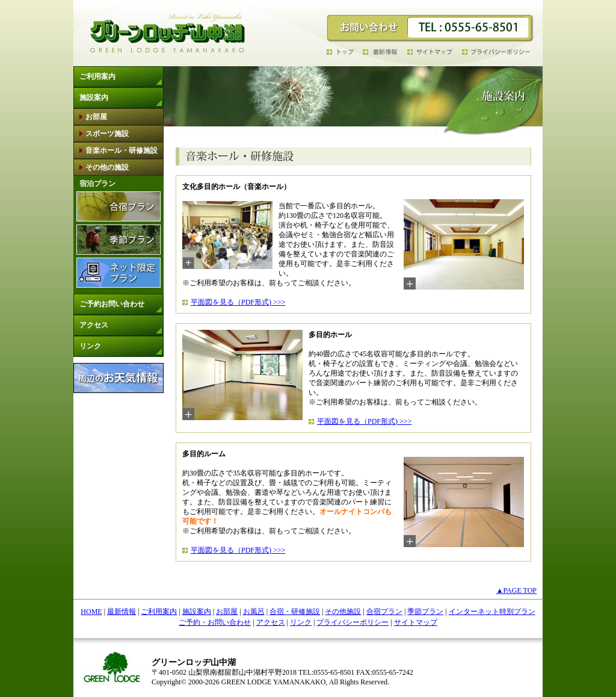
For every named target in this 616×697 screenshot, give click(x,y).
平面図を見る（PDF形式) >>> (238, 302)
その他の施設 (107, 167)
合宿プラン (384, 612)
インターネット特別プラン (492, 612)
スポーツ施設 (107, 134)
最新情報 (122, 612)
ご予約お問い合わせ (112, 304)
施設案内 (94, 98)
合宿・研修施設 (295, 612)
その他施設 (343, 612)
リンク (90, 346)
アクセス (94, 325)
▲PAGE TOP (516, 590)
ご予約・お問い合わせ (215, 622)
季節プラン (425, 612)
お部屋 (96, 117)
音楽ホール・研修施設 (122, 150)
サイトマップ (416, 622)
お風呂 (254, 612)
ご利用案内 (97, 76)
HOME (91, 612)
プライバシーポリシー (353, 622)
